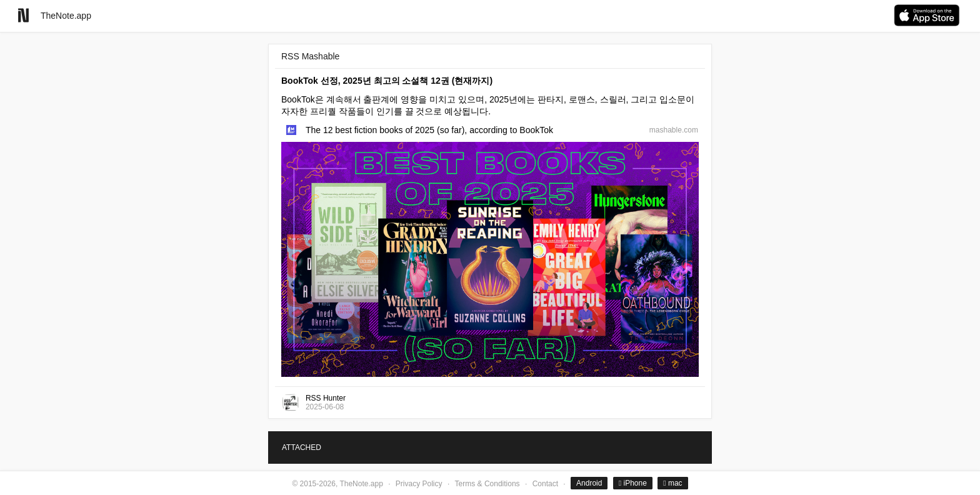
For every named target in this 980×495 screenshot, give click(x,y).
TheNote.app (66, 16)
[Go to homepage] (23, 15)
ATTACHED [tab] (302, 447)
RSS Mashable (310, 56)
